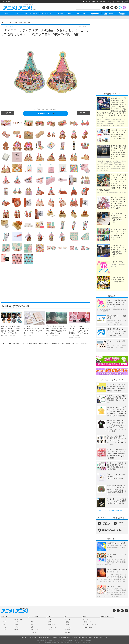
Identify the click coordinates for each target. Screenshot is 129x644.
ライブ (33, 625)
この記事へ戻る (45, 114)
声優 (17, 625)
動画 (70, 13)
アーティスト (52, 627)
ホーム (6, 13)
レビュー (60, 13)
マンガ (4, 622)
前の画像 (8, 113)
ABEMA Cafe (88, 627)
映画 (32, 622)
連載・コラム (81, 13)
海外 (17, 630)
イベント (5, 630)
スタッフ (51, 619)
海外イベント (35, 630)
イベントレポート (31, 13)
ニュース (16, 13)
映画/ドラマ (19, 619)
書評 (68, 625)
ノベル (17, 622)
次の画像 (82, 113)
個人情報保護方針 (64, 638)
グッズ (17, 627)
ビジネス (33, 632)
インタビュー (47, 13)
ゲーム (4, 627)
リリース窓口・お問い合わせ (28, 638)
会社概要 (55, 638)
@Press (96, 638)
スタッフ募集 (103, 638)
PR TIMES (89, 638)
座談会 (68, 632)
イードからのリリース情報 (78, 638)
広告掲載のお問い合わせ (44, 638)
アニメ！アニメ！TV (90, 625)
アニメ (4, 619)
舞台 (32, 627)
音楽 (4, 625)
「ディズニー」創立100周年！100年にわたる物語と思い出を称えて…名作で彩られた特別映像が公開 (44, 343)
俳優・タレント (53, 625)
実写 (68, 622)
